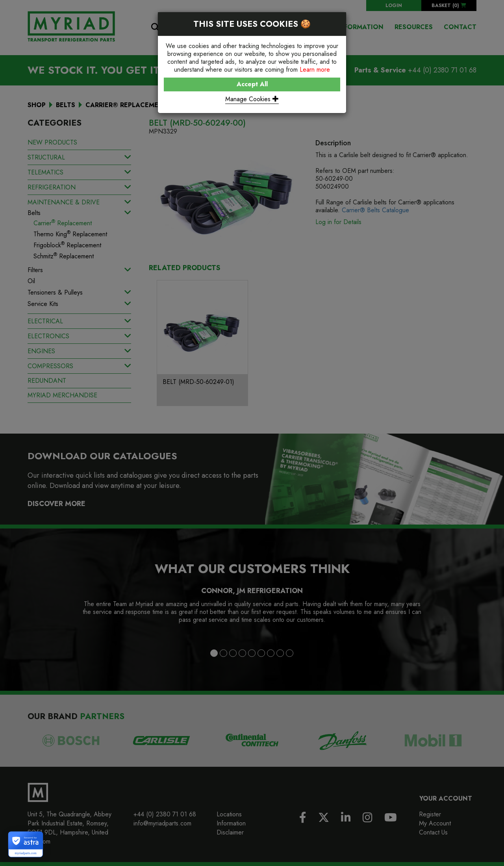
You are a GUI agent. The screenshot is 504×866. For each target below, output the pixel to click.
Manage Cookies (252, 99)
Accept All (252, 84)
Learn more (315, 70)
